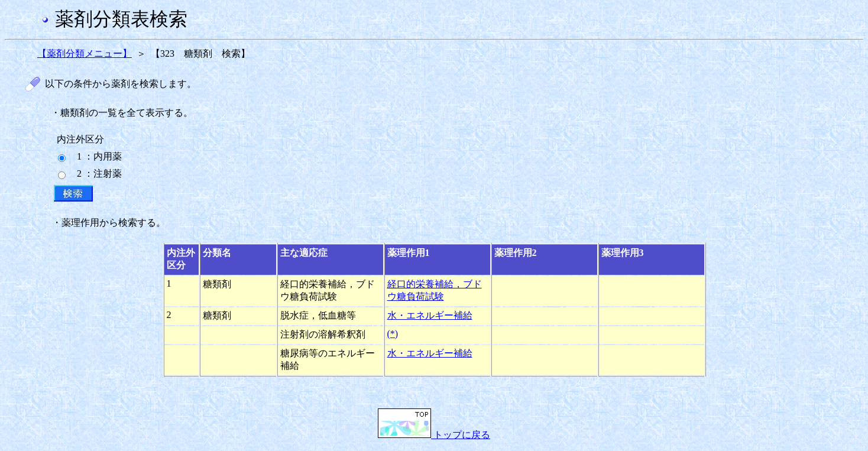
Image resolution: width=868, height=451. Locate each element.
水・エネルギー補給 (430, 315)
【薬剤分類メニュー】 (85, 53)
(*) (393, 334)
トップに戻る (434, 435)
